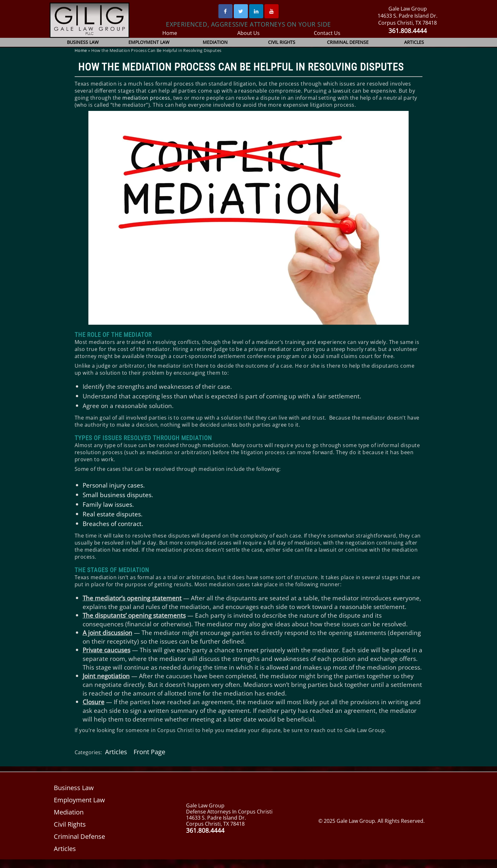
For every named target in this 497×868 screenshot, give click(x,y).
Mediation (215, 42)
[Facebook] (225, 11)
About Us (249, 33)
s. (142, 485)
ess (164, 98)
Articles (414, 42)
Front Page (149, 760)
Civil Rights (281, 42)
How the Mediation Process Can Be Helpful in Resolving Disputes (241, 67)
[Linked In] (256, 11)
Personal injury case (111, 485)
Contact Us (327, 33)
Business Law (83, 42)
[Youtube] (272, 11)
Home (170, 33)
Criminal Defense (348, 42)
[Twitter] (241, 11)
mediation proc (141, 98)
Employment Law (149, 42)
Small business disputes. (118, 495)
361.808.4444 (407, 31)
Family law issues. (108, 504)
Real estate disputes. (112, 514)
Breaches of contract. (113, 524)
